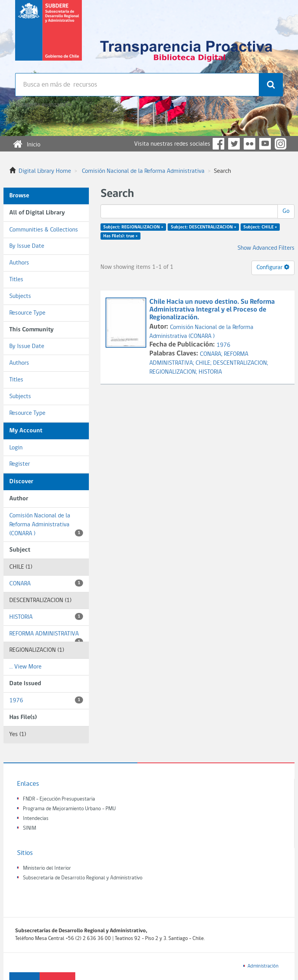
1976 (46, 700)
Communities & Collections (44, 230)
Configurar (273, 267)
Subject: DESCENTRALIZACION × (204, 227)
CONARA (46, 583)
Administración (263, 966)
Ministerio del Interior (47, 868)
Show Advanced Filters (266, 248)
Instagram (281, 144)
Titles (16, 280)
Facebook (218, 144)
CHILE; (204, 363)
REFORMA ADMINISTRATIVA (46, 637)
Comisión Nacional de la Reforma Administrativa (143, 171)
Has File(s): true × (120, 236)
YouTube (265, 144)
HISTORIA (46, 617)
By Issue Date (27, 246)
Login (16, 448)
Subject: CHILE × (260, 227)
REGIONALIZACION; (174, 372)
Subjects (20, 296)
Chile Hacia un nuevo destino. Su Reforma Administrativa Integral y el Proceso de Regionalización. (212, 310)
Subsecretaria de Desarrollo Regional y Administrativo (83, 878)
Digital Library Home (45, 171)
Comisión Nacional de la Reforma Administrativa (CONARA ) (46, 525)
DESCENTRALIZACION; (241, 363)
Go (286, 211)
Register (20, 464)
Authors (19, 263)
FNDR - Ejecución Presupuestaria (59, 799)
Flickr (249, 144)
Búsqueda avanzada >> (44, 105)
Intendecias (36, 819)
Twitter (234, 144)
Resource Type (27, 313)
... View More (25, 667)
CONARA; (212, 354)
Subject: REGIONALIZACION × (133, 227)
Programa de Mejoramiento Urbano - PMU (69, 809)
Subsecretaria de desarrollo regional (49, 37)
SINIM (29, 828)
